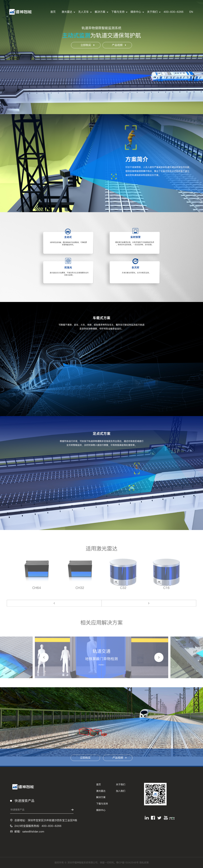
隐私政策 (144, 863)
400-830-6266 (174, 12)
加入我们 (121, 791)
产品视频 (119, 45)
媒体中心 (136, 12)
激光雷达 (67, 12)
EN (191, 12)
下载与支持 (118, 12)
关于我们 (152, 12)
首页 (53, 12)
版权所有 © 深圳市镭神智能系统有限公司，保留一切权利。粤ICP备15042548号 (97, 863)
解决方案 (100, 12)
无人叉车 (83, 12)
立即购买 (87, 45)
